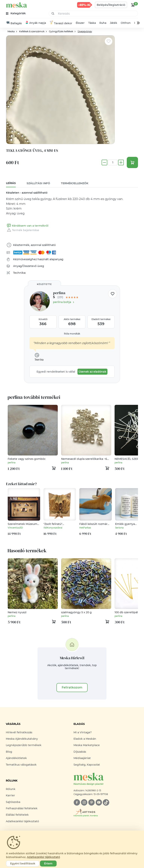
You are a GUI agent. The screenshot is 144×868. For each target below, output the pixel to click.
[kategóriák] (16, 13)
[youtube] (99, 802)
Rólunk (11, 789)
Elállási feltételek (17, 815)
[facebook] (77, 802)
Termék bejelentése (23, 230)
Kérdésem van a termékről (27, 226)
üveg (41, 266)
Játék (114, 23)
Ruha (103, 23)
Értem (48, 863)
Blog (9, 752)
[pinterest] (91, 802)
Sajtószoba (13, 802)
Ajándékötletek (16, 758)
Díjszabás (80, 752)
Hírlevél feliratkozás (19, 732)
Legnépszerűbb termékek (24, 745)
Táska (92, 23)
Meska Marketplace (87, 745)
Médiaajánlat (82, 758)
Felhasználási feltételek (22, 808)
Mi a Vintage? (83, 732)
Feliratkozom (72, 687)
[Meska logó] (106, 779)
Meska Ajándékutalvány (22, 739)
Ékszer (80, 23)
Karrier (10, 796)
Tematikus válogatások (21, 765)
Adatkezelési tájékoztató (22, 821)
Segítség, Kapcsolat (87, 765)
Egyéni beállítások (23, 863)
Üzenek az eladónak (92, 372)
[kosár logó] (133, 5)
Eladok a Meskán (85, 739)
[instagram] (84, 802)
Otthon (126, 23)
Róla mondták (72, 334)
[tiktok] (106, 802)
